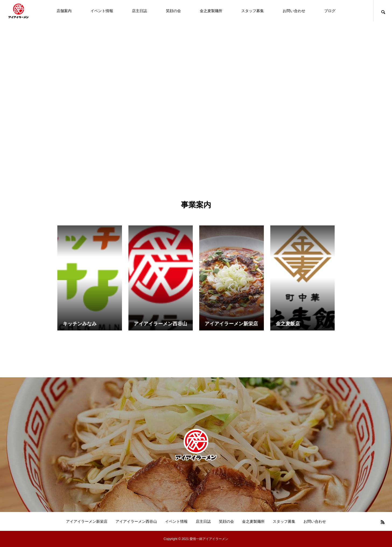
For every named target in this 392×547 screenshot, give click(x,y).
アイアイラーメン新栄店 (87, 521)
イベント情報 (102, 11)
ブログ (330, 11)
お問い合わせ (294, 11)
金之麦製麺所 (211, 11)
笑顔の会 (173, 11)
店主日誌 (139, 11)
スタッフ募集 (253, 11)
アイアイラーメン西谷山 (136, 521)
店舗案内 (64, 11)
